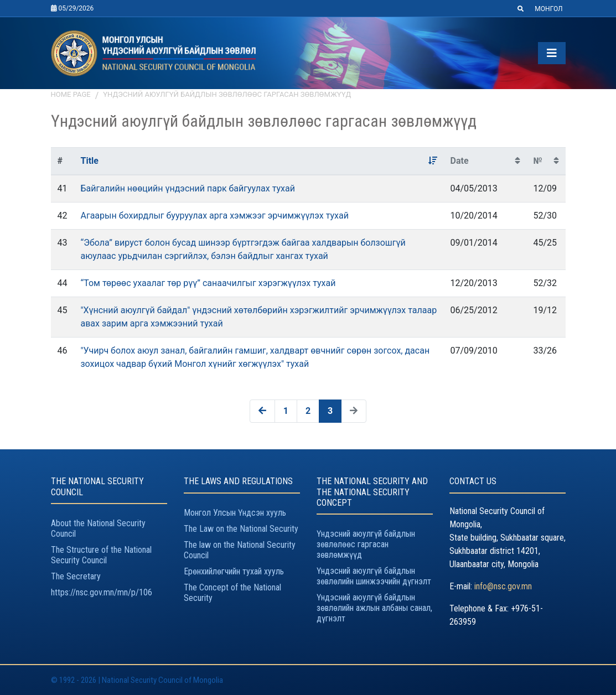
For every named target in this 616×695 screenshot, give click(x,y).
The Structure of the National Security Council (101, 555)
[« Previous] (262, 411)
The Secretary (76, 576)
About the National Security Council (98, 528)
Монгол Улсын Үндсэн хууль (235, 513)
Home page (71, 94)
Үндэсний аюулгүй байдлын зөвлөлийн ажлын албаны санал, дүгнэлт (374, 608)
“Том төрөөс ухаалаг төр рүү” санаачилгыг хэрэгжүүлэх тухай (208, 283)
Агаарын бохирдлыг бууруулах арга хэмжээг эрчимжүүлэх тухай (214, 216)
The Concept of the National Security (232, 593)
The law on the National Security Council (240, 550)
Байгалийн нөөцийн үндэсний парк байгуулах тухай (187, 188)
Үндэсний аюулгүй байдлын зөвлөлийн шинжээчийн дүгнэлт (374, 576)
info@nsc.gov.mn (503, 586)
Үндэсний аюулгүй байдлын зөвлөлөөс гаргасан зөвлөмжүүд (227, 94)
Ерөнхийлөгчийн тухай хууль (234, 571)
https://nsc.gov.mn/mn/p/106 (102, 592)
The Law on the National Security (241, 529)
